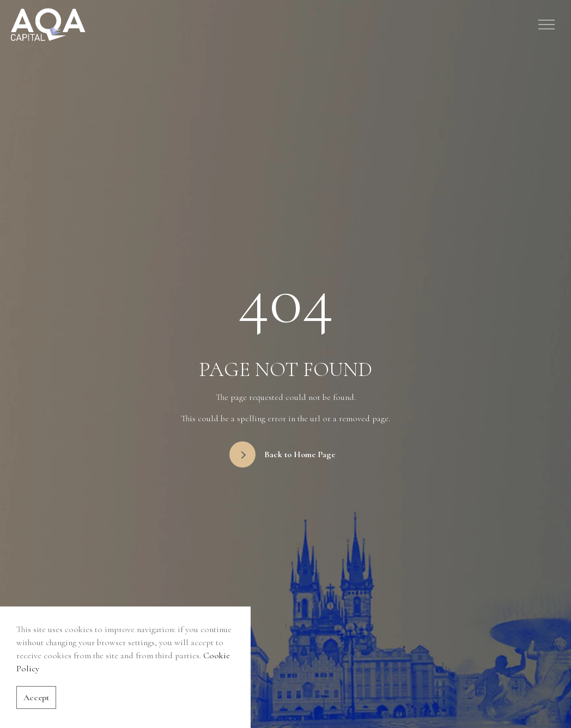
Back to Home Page (282, 454)
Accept (36, 697)
